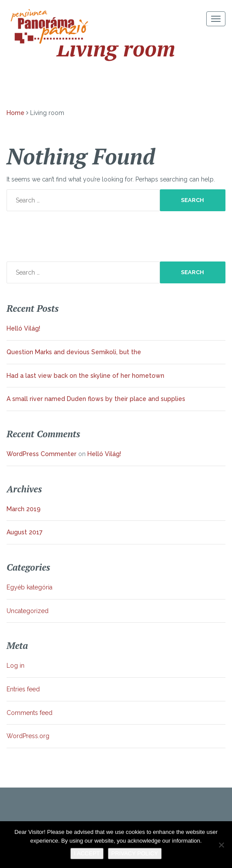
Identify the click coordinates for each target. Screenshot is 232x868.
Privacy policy (135, 853)
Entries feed (23, 689)
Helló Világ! (23, 328)
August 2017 (24, 532)
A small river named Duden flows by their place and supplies (96, 399)
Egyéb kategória (29, 587)
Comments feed (29, 713)
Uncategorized (28, 611)
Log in (16, 666)
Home (16, 113)
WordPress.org (28, 736)
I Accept (87, 853)
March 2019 (24, 509)
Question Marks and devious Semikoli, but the (74, 352)
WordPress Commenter (42, 454)
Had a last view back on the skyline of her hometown (85, 376)
